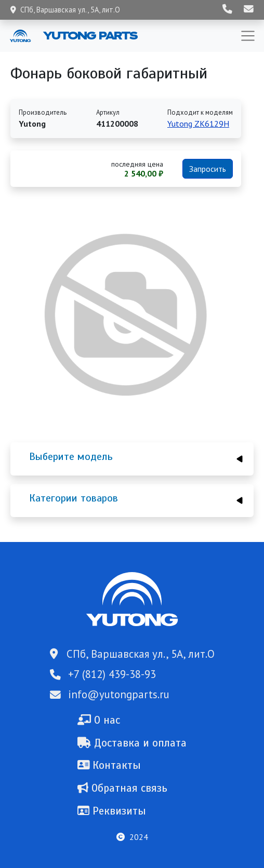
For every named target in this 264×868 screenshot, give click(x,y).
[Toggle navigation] (248, 36)
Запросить (208, 169)
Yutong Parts (89, 35)
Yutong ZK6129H (198, 124)
